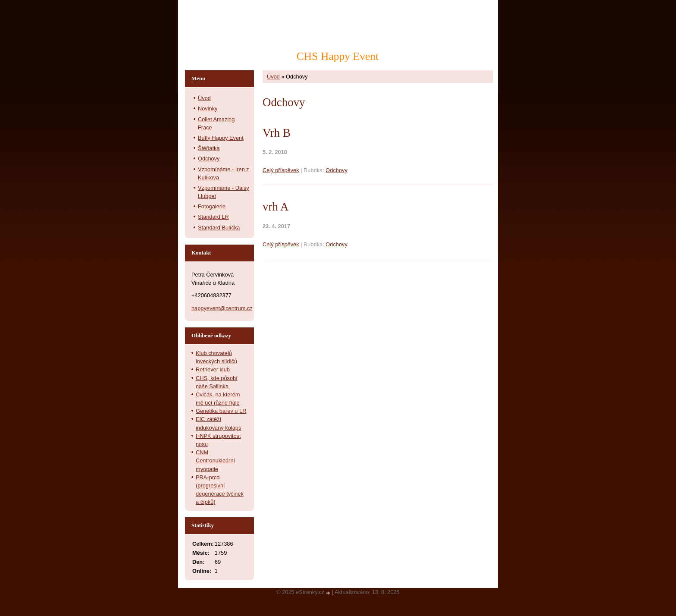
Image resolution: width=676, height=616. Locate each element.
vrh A (275, 207)
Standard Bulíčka (219, 228)
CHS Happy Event (338, 56)
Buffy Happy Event (221, 138)
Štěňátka (209, 148)
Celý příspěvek (281, 170)
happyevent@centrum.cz (222, 308)
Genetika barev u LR (221, 411)
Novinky (208, 108)
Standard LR (213, 217)
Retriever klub (213, 369)
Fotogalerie (212, 206)
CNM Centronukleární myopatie (215, 460)
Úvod (273, 77)
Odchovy (336, 170)
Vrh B (277, 133)
